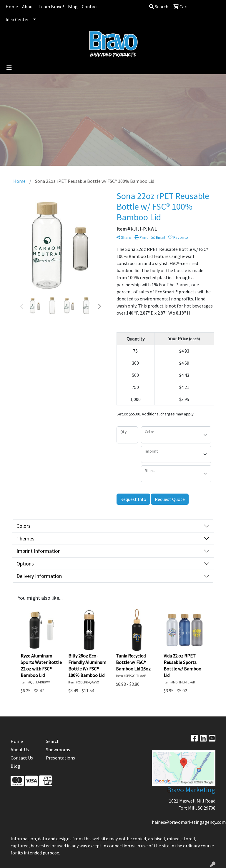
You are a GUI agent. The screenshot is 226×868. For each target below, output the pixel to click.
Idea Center (17, 19)
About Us (20, 749)
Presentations (60, 758)
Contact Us (22, 758)
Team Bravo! (51, 6)
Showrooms (58, 749)
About (28, 6)
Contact (90, 6)
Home (12, 6)
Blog (73, 6)
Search (159, 6)
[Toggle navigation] (9, 68)
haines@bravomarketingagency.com (189, 822)
